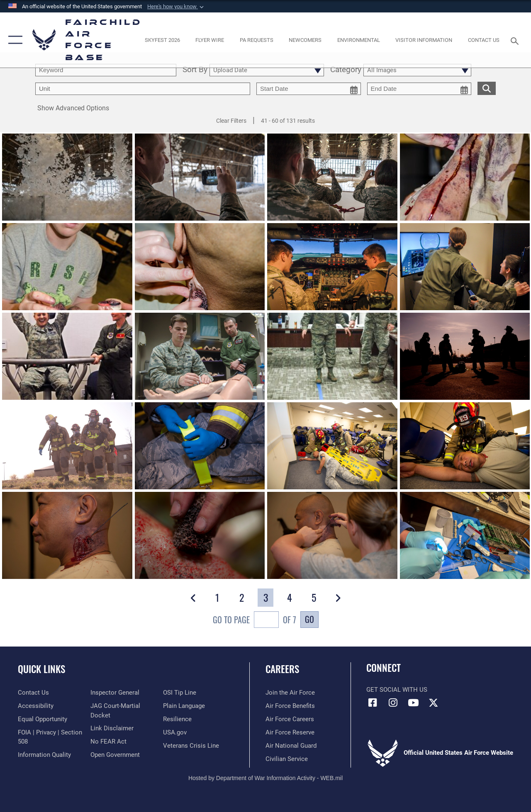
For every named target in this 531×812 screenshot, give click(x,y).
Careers (282, 669)
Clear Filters (231, 121)
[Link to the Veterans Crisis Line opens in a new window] (191, 746)
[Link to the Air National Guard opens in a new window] (291, 746)
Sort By (195, 70)
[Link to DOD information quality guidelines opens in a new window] (44, 755)
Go (309, 619)
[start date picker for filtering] (309, 89)
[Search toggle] (516, 40)
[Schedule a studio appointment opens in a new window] (257, 40)
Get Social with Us (397, 690)
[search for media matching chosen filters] (487, 88)
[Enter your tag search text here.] (143, 89)
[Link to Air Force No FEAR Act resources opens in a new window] (108, 741)
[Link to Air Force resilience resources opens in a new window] (177, 719)
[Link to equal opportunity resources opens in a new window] (43, 719)
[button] (176, 7)
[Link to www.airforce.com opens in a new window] (290, 693)
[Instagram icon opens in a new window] (393, 703)
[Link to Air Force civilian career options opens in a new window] (287, 759)
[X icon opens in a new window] (434, 703)
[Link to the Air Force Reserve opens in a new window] (290, 732)
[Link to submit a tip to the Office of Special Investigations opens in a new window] (180, 693)
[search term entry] (106, 70)
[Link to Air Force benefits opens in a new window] (290, 706)
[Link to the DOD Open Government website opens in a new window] (115, 755)
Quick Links (41, 669)
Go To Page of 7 (255, 621)
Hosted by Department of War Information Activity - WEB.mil (265, 778)
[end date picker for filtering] (419, 89)
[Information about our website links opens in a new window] (112, 728)
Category (346, 70)
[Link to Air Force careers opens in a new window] (290, 719)
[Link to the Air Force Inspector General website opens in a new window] (115, 693)
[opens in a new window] (162, 40)
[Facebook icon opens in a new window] (373, 703)
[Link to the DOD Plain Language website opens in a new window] (184, 706)
